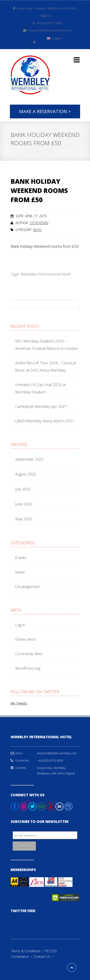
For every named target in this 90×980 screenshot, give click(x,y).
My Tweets (19, 703)
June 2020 (23, 504)
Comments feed (29, 654)
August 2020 (25, 474)
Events (21, 558)
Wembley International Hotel (45, 274)
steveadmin (39, 223)
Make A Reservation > (45, 111)
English (56, 38)
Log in (20, 625)
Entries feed (25, 639)
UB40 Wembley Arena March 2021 (45, 421)
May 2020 (23, 519)
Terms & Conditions (28, 951)
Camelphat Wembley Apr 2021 (41, 406)
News (37, 230)
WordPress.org (28, 668)
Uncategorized (27, 586)
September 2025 (29, 459)
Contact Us (44, 956)
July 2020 (23, 489)
